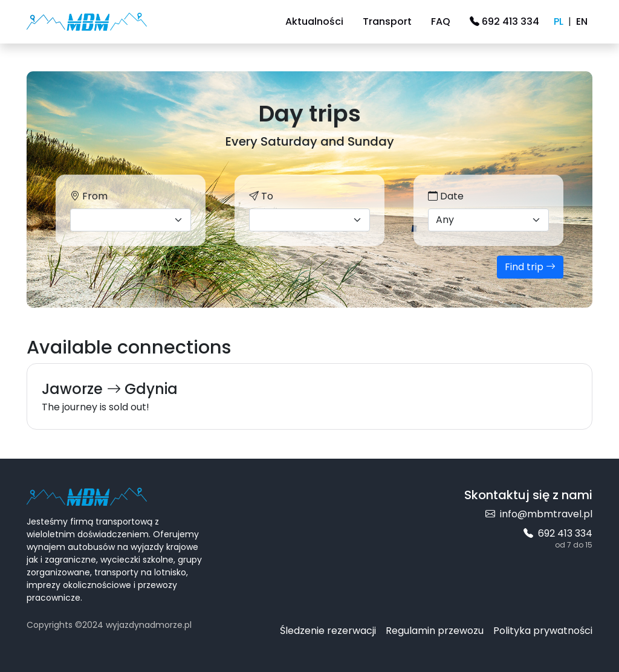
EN (582, 21)
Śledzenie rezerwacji (328, 631)
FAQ (441, 21)
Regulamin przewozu (435, 631)
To (261, 196)
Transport (387, 21)
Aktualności (314, 21)
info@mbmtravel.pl (539, 514)
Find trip (530, 267)
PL (559, 21)
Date (446, 196)
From (89, 196)
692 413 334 (504, 21)
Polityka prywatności (543, 631)
